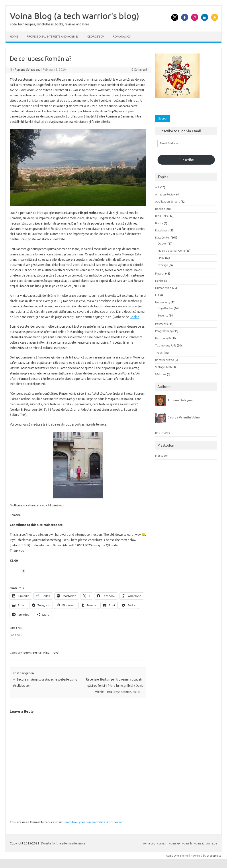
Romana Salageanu (28, 70)
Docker (162, 243)
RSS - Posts (162, 433)
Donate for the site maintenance (63, 843)
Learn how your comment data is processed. (94, 822)
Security (163, 315)
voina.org (149, 843)
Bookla (134, 317)
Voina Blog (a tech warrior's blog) (75, 16)
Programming (164, 331)
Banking (160, 209)
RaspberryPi (163, 338)
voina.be (211, 843)
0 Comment (139, 70)
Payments (161, 324)
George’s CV (96, 37)
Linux (161, 258)
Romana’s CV (122, 37)
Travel (55, 653)
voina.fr (187, 843)
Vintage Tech (163, 367)
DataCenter (163, 237)
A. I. (157, 187)
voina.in (162, 843)
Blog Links (161, 216)
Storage (163, 265)
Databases (162, 230)
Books (28, 653)
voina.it (199, 843)
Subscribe (186, 160)
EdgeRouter (165, 308)
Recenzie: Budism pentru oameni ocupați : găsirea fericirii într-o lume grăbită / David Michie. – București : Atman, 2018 (115, 686)
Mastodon (162, 456)
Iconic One (172, 856)
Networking (163, 302)
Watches (161, 374)
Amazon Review (165, 194)
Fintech (160, 273)
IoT (157, 295)
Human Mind (41, 653)
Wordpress (214, 856)
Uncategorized (165, 360)
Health (159, 281)
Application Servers (168, 201)
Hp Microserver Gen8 (171, 251)
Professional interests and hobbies (53, 37)
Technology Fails (166, 345)
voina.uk (175, 843)
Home (14, 37)
